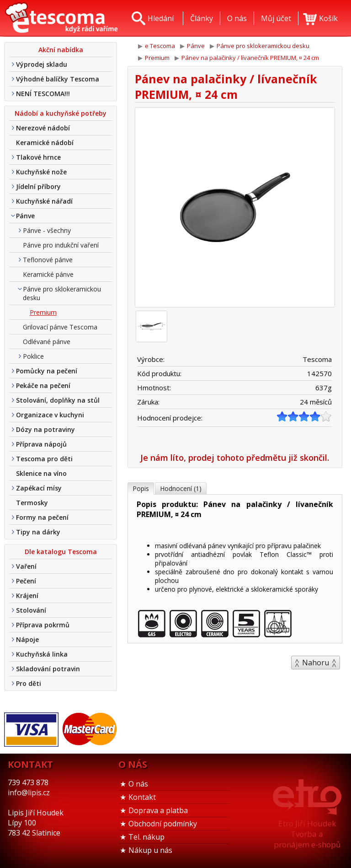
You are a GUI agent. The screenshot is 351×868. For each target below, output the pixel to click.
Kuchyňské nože (41, 172)
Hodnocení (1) (181, 488)
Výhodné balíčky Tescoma (58, 79)
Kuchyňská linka (42, 654)
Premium (43, 312)
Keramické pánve (48, 274)
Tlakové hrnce (38, 157)
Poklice (33, 356)
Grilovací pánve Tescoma (60, 327)
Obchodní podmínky (163, 824)
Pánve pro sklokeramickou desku (62, 293)
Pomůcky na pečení (47, 371)
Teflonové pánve (48, 260)
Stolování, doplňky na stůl (58, 400)
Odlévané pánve (47, 342)
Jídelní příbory (38, 186)
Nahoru (316, 663)
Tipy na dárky (38, 532)
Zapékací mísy (39, 488)
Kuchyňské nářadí (44, 201)
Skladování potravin (48, 669)
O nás (138, 784)
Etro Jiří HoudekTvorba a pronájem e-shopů (307, 834)
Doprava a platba (158, 810)
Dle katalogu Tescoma (61, 552)
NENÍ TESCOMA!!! (43, 94)
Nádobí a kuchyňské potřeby (61, 113)
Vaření (26, 566)
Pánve (25, 216)
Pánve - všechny (47, 230)
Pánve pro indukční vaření (61, 245)
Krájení (27, 596)
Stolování (31, 610)
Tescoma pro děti (44, 459)
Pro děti (29, 683)
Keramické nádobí (45, 143)
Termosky (32, 503)
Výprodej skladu (42, 64)
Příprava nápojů (41, 444)
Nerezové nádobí (43, 128)
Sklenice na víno (41, 473)
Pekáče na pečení (43, 385)
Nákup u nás (150, 850)
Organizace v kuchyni (50, 415)
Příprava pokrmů (43, 625)
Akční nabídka (61, 50)
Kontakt (142, 797)
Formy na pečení (42, 517)
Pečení (26, 581)
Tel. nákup (146, 837)
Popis (141, 488)
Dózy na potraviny (45, 429)
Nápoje (27, 639)
